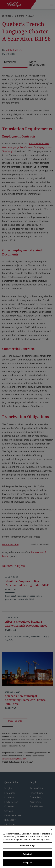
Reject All (27, 854)
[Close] (51, 829)
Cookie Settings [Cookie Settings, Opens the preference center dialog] (28, 845)
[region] (27, 847)
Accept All (27, 862)
